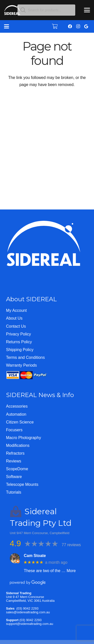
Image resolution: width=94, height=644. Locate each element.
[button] (87, 10)
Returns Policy (19, 342)
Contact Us (16, 326)
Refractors (15, 453)
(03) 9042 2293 (27, 608)
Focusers (14, 430)
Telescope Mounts (22, 484)
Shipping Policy (20, 350)
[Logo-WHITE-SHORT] (12, 11)
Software (14, 477)
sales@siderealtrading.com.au (28, 612)
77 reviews (71, 545)
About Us (14, 318)
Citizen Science (20, 422)
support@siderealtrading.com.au (30, 624)
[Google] (86, 26)
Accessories (17, 406)
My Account (16, 310)
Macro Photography (24, 438)
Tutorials (14, 492)
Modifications (18, 445)
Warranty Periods (21, 365)
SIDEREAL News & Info (40, 395)
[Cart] (55, 26)
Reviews (14, 461)
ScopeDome (17, 469)
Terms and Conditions (25, 357)
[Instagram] (78, 26)
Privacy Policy (19, 334)
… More (69, 571)
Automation (16, 414)
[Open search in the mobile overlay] (46, 10)
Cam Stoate (35, 556)
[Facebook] (70, 26)
